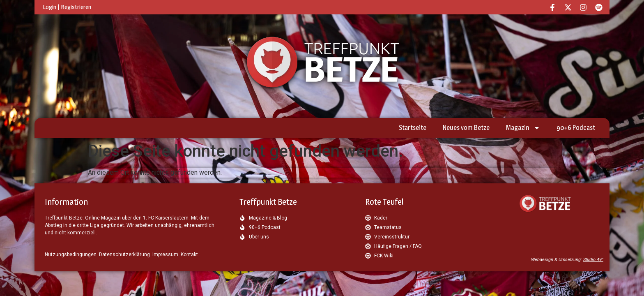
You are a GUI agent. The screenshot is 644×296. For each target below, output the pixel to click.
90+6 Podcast (576, 128)
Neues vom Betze (466, 128)
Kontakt (189, 254)
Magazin (523, 128)
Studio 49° (593, 260)
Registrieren (76, 7)
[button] (18, 278)
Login (49, 7)
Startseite (413, 128)
